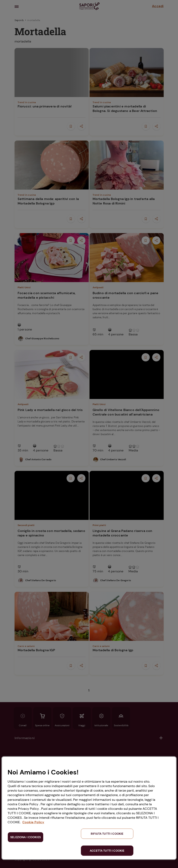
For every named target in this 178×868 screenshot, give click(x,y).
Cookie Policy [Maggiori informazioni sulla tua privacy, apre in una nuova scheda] (33, 822)
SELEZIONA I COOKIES (26, 837)
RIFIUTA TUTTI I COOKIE (107, 834)
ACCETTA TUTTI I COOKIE (107, 851)
